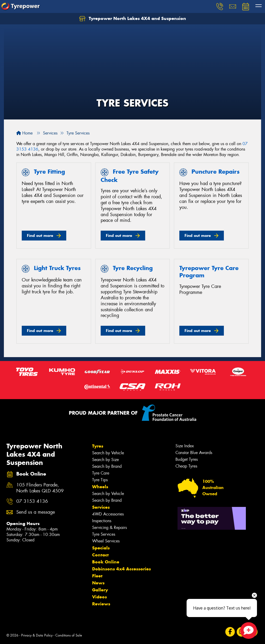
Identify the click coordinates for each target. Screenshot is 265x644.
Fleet (97, 576)
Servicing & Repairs (109, 528)
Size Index (185, 446)
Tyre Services (104, 534)
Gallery (100, 590)
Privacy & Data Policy (37, 635)
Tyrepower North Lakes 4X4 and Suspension (133, 19)
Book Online (106, 562)
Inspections (102, 521)
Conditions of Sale (69, 635)
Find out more (40, 235)
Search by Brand (107, 466)
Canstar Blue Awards (194, 453)
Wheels (100, 487)
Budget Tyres (187, 459)
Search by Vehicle (108, 453)
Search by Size (105, 460)
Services (101, 507)
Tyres (98, 446)
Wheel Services (106, 541)
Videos (100, 597)
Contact (100, 555)
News (98, 583)
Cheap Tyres (186, 466)
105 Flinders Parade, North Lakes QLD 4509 (40, 488)
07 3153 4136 (32, 501)
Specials (101, 548)
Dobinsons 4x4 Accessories (122, 569)
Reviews (101, 604)
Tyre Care (101, 473)
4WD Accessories (108, 514)
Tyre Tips (100, 480)
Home (24, 133)
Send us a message (36, 512)
